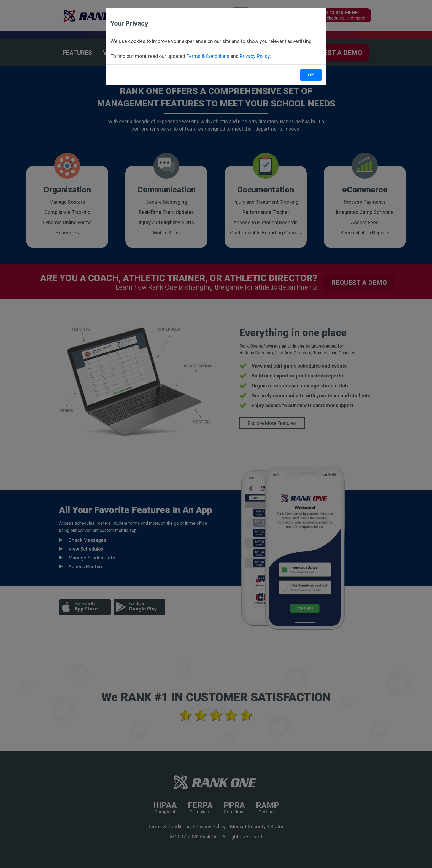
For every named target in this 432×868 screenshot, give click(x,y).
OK (311, 75)
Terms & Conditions (208, 56)
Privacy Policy (255, 56)
